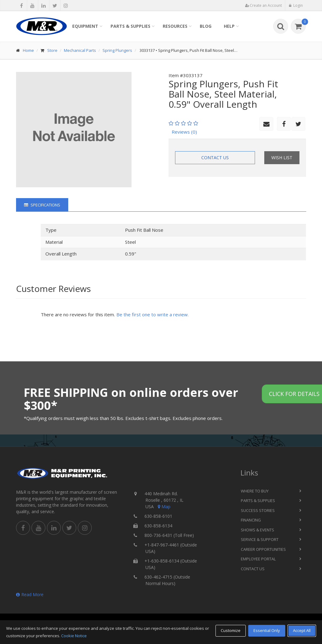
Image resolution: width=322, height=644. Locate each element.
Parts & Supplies (130, 26)
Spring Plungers (117, 50)
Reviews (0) (184, 132)
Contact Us (215, 158)
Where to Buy (255, 491)
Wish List (282, 158)
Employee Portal (258, 559)
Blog (206, 26)
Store (52, 50)
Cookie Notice (74, 636)
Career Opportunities (263, 549)
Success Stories (258, 510)
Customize (231, 630)
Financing (251, 520)
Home (28, 50)
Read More (30, 594)
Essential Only (267, 630)
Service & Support (260, 539)
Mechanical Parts (80, 50)
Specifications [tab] (42, 205)
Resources (175, 26)
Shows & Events (257, 530)
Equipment (85, 26)
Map (164, 507)
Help (229, 26)
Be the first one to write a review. (153, 314)
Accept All (302, 630)
